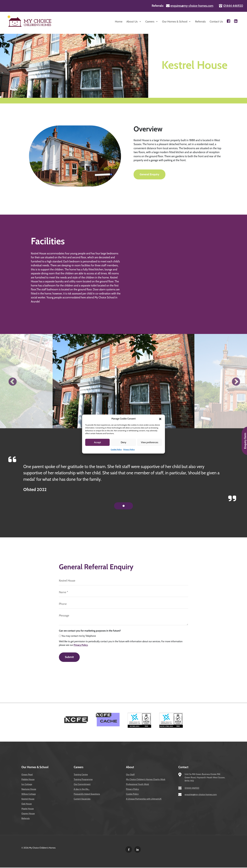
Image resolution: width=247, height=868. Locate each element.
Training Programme (83, 780)
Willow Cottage (29, 794)
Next (235, 381)
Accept (98, 442)
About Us (134, 22)
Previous (12, 381)
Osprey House (28, 814)
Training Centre (81, 775)
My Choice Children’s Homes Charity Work (146, 780)
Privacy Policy (129, 449)
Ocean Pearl (27, 775)
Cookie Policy (116, 449)
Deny (123, 442)
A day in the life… (82, 790)
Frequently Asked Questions (87, 794)
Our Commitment (82, 785)
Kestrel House (28, 799)
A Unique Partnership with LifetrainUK (144, 799)
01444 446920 (233, 6)
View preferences (149, 442)
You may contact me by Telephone (79, 636)
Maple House (28, 809)
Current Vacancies (82, 799)
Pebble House (28, 780)
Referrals (200, 22)
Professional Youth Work (137, 785)
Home (119, 22)
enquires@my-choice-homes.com (192, 6)
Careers (152, 22)
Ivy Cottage (27, 785)
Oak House (27, 804)
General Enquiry (150, 175)
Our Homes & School (177, 22)
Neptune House (29, 790)
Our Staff (130, 775)
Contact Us (216, 22)
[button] (160, 419)
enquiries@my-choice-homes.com (201, 795)
